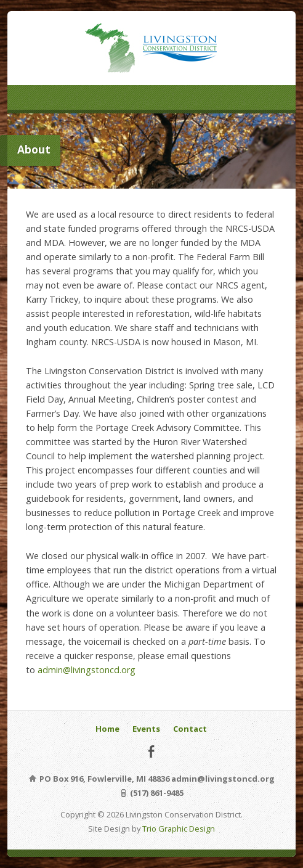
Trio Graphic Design (179, 829)
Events (146, 729)
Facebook (151, 751)
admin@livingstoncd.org (87, 670)
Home (107, 729)
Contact (190, 729)
